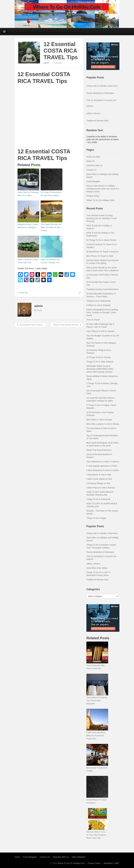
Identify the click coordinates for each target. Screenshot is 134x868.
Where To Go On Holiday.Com (71, 863)
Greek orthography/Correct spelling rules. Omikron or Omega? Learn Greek (102, 312)
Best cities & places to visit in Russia (103, 424)
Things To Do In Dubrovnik (98, 499)
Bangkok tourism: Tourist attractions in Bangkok (28, 226)
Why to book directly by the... (67, 325)
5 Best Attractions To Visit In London (103, 470)
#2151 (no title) (93, 157)
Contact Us (91, 170)
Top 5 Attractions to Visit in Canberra (103, 462)
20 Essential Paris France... (30, 325)
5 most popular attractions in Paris (102, 466)
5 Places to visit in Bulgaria (98, 305)
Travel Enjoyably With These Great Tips (95, 667)
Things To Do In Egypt (96, 518)
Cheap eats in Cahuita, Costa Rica (102, 86)
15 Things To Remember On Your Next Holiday (51, 194)
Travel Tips (24, 293)
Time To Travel (93, 320)
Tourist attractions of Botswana (100, 93)
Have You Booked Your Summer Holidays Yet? (50, 261)
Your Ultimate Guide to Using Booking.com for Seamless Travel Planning (102, 218)
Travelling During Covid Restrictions (102, 289)
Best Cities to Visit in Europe (99, 420)
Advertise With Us (94, 165)
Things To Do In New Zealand (100, 362)
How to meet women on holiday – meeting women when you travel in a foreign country (103, 189)
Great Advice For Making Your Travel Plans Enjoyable (97, 701)
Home (17, 857)
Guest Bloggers (93, 181)
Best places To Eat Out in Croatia (97, 769)
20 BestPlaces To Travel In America (102, 252)
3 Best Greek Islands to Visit (99, 479)
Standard (108, 863)
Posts (39, 310)
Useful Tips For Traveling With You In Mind (28, 194)
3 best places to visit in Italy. (99, 475)
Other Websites (79, 857)
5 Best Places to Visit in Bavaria (101, 488)
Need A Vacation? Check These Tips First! (28, 261)
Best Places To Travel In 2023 (100, 256)
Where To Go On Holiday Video (100, 200)
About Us (91, 161)
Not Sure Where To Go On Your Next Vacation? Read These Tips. (96, 835)
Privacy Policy (93, 196)
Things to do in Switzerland (99, 301)
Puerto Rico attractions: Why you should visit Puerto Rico (96, 736)
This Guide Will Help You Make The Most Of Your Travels (51, 227)
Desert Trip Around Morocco (99, 450)
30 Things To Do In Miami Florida (101, 240)
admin (47, 63)
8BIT (117, 863)
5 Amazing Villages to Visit (98, 483)
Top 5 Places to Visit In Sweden (101, 331)
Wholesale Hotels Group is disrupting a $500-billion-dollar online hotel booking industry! (100, 369)
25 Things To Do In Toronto (98, 357)
